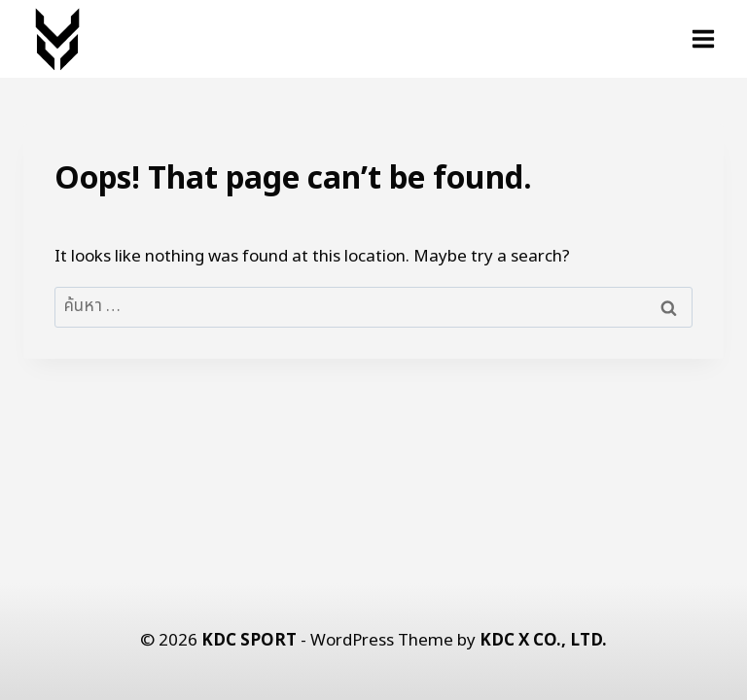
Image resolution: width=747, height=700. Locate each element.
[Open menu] (703, 38)
